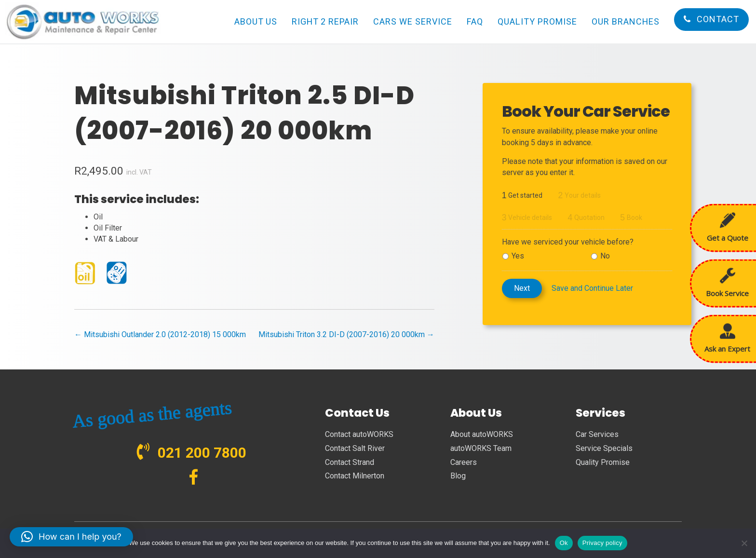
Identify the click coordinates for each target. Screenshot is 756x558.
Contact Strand (350, 462)
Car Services (597, 434)
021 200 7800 (202, 453)
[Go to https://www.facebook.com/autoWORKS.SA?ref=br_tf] (194, 478)
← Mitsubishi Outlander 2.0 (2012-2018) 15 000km (160, 334)
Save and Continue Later (592, 288)
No (605, 256)
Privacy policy (602, 543)
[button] (71, 537)
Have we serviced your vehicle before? (568, 242)
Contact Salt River (355, 448)
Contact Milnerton (355, 476)
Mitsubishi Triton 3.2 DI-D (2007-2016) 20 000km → (346, 334)
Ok (564, 543)
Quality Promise (603, 462)
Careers (464, 462)
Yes (518, 256)
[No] (744, 543)
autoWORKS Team (481, 448)
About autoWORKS (482, 434)
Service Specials (604, 448)
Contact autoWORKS (359, 434)
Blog (458, 476)
